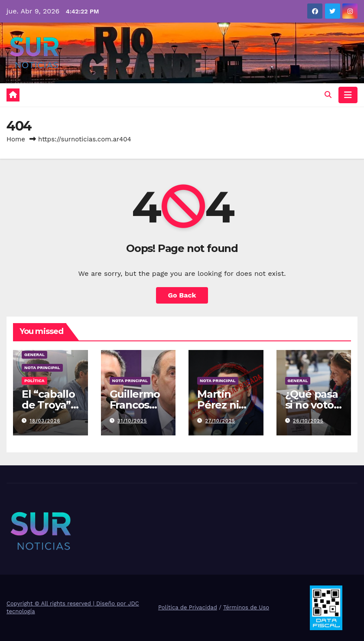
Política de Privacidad (188, 607)
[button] (328, 95)
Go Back (182, 295)
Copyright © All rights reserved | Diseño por (67, 603)
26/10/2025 (308, 421)
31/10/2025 (132, 421)
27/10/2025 (220, 421)
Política (34, 381)
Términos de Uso (246, 607)
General (34, 355)
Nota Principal (42, 368)
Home (16, 139)
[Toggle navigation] (348, 95)
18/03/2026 (45, 421)
